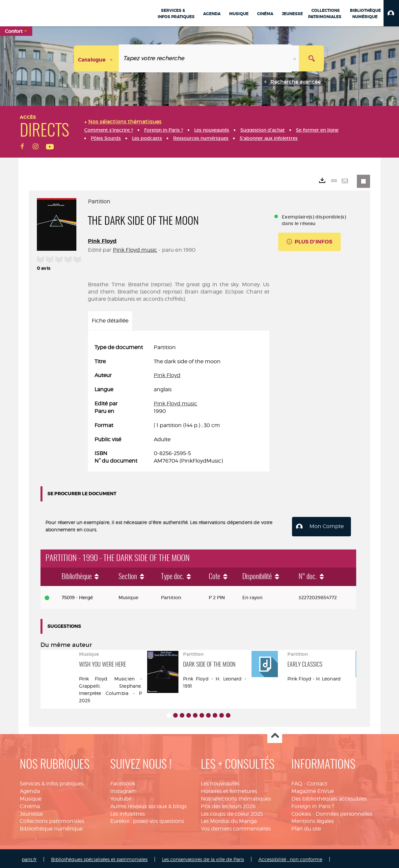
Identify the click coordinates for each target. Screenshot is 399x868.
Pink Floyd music (135, 250)
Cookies (301, 812)
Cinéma (30, 804)
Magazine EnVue (313, 789)
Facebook (123, 782)
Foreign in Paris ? (313, 804)
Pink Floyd (102, 241)
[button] (391, 13)
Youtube (121, 797)
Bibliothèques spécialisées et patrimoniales (99, 857)
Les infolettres (128, 812)
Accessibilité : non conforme (290, 857)
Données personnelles (344, 812)
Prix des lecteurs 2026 (228, 804)
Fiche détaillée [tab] (110, 321)
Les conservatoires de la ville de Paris (203, 857)
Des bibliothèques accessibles (329, 797)
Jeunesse (31, 812)
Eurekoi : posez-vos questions (147, 819)
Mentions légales (313, 819)
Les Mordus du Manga (229, 819)
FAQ (297, 782)
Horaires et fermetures (229, 789)
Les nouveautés (220, 782)
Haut (275, 734)
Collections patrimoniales (52, 819)
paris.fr (29, 857)
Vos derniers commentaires (236, 827)
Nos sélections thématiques (236, 797)
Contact (317, 782)
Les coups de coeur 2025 (232, 812)
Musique (31, 797)
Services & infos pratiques (52, 782)
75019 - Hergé (77, 596)
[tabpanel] (179, 404)
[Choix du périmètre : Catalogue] (96, 58)
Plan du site (306, 827)
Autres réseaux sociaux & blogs (148, 804)
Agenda (30, 789)
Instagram (123, 789)
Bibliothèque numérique (51, 827)
